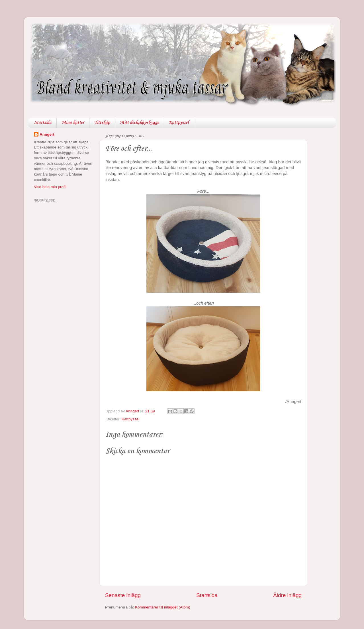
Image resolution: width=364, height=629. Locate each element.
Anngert (47, 134)
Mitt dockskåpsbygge (139, 123)
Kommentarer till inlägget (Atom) (163, 607)
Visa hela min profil (50, 187)
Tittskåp (102, 123)
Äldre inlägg (287, 595)
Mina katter (73, 123)
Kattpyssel (179, 123)
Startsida (43, 123)
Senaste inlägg (123, 595)
